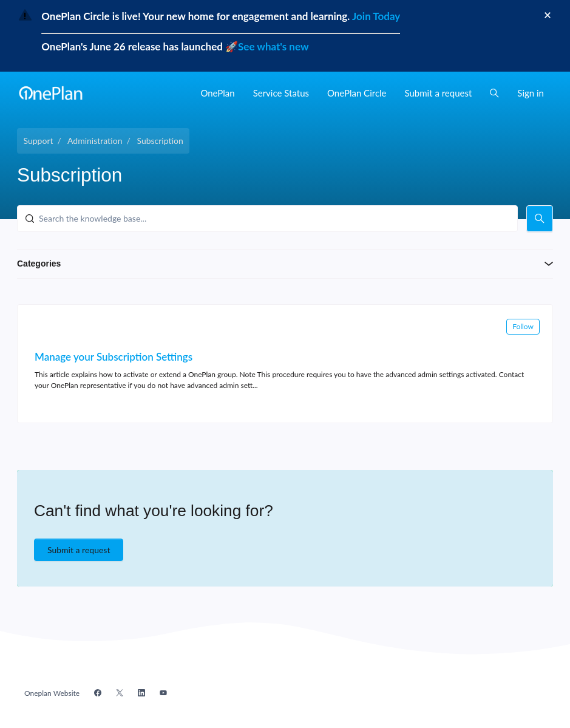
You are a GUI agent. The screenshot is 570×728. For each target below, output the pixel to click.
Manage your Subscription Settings (114, 357)
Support (39, 141)
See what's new (273, 46)
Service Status (281, 93)
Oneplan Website (52, 693)
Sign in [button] (531, 93)
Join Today (375, 16)
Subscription (160, 141)
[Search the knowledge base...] (267, 219)
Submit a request (439, 93)
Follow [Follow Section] (523, 326)
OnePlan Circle (357, 93)
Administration (95, 141)
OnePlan (217, 93)
